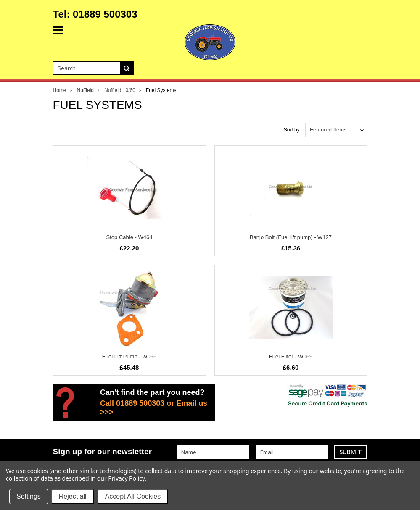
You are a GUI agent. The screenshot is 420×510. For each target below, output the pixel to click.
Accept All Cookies (133, 496)
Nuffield (85, 90)
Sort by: (292, 130)
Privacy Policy (126, 478)
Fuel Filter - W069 (291, 356)
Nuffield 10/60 (120, 90)
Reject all (73, 496)
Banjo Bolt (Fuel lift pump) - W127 (291, 237)
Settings (29, 496)
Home (60, 90)
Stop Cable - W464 (129, 237)
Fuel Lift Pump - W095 (129, 356)
